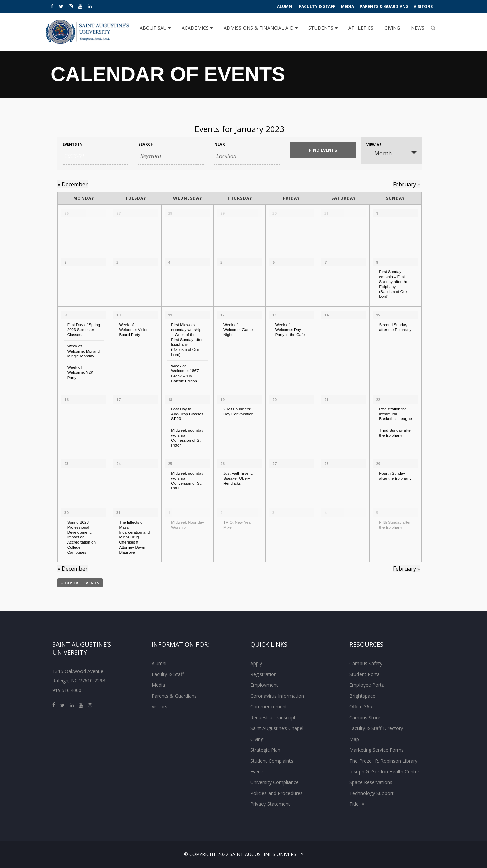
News (418, 28)
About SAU (155, 28)
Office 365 (361, 707)
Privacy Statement (270, 804)
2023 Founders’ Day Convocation (238, 411)
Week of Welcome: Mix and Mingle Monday (84, 351)
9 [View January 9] (65, 315)
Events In (73, 144)
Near (220, 144)
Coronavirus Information (277, 696)
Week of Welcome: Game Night (238, 330)
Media (347, 7)
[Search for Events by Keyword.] (171, 156)
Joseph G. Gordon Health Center (384, 771)
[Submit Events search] (323, 150)
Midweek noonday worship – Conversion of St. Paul (187, 480)
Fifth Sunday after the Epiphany (395, 525)
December (73, 184)
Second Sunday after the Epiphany (395, 327)
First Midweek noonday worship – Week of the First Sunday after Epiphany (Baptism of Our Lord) (187, 340)
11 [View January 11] (170, 315)
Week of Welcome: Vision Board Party (134, 330)
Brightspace (362, 696)
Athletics (361, 28)
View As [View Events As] (374, 144)
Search (146, 144)
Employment (264, 685)
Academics (197, 28)
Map (354, 739)
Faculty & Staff (317, 7)
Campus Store (365, 717)
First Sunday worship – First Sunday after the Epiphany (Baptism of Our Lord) (394, 284)
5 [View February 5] (377, 513)
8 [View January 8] (377, 262)
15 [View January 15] (378, 315)
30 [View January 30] (66, 513)
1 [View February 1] (169, 513)
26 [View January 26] (222, 464)
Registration (263, 674)
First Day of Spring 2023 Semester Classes (84, 330)
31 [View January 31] (118, 513)
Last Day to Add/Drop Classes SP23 (187, 414)
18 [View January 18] (170, 399)
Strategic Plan (265, 750)
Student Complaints (272, 761)
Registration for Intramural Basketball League (396, 414)
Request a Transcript (273, 717)
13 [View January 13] (274, 315)
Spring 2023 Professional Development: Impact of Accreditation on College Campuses (82, 537)
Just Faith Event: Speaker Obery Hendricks (238, 478)
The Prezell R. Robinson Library (383, 761)
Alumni (285, 7)
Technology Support (372, 793)
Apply (256, 663)
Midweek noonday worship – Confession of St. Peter (187, 438)
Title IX (357, 804)
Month (379, 153)
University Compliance (274, 782)
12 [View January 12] (222, 315)
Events (258, 771)
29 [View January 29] (378, 464)
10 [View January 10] (118, 315)
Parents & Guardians (384, 7)
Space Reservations (371, 782)
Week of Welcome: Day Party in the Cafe (290, 330)
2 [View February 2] (221, 513)
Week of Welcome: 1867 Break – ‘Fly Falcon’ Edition (185, 373)
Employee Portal (367, 685)
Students (323, 28)
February (407, 184)
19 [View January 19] (222, 399)
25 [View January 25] (170, 464)
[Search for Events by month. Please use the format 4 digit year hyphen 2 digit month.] (95, 156)
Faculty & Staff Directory (376, 728)
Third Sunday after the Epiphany (396, 433)
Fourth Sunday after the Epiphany (395, 476)
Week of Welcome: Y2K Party (80, 372)
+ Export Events (80, 583)
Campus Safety (366, 663)
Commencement (269, 707)
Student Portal (365, 674)
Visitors (423, 7)
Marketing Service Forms (377, 750)
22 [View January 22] (378, 399)
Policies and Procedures (276, 793)
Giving (392, 28)
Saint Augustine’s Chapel (277, 728)
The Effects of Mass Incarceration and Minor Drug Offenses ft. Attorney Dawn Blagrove (134, 537)
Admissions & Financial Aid (261, 28)
